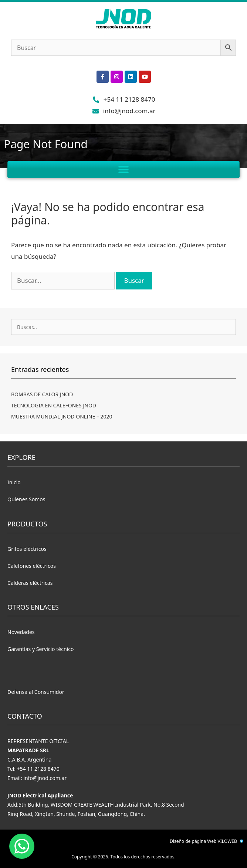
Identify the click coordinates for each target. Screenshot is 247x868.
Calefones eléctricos (32, 566)
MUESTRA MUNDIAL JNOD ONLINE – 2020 (62, 416)
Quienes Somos (26, 499)
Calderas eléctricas (30, 583)
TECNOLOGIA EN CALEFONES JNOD (54, 405)
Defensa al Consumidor (36, 692)
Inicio (14, 482)
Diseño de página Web (193, 841)
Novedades (21, 632)
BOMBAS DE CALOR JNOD (42, 394)
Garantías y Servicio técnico (40, 649)
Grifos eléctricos (27, 549)
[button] (124, 169)
